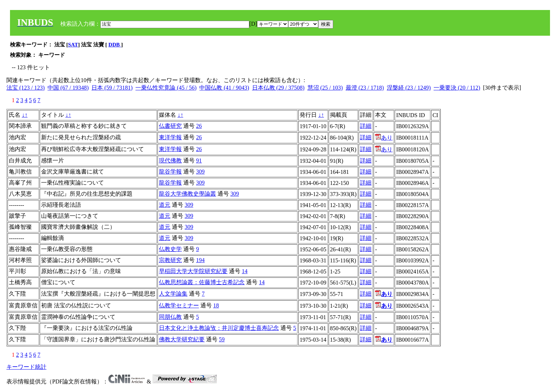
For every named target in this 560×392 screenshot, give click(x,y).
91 (199, 160)
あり (384, 138)
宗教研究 (170, 260)
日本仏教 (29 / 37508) (278, 88)
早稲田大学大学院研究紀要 (193, 271)
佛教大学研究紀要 (182, 339)
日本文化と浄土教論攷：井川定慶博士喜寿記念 (219, 328)
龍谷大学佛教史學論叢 (187, 194)
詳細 (366, 126)
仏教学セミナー (179, 305)
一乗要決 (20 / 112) (457, 88)
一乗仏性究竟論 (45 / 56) (166, 88)
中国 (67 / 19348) (68, 88)
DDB (115, 45)
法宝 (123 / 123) (26, 88)
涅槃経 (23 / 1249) (409, 88)
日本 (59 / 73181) (112, 88)
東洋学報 (170, 137)
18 (216, 305)
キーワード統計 (26, 367)
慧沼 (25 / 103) (325, 88)
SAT (73, 45)
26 (199, 126)
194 (200, 260)
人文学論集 (173, 294)
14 (245, 271)
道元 (165, 205)
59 (222, 339)
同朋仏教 (170, 317)
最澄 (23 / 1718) (365, 88)
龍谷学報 (170, 172)
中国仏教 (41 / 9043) (224, 88)
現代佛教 (170, 160)
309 (200, 172)
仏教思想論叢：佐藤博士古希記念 (202, 282)
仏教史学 (170, 249)
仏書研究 (170, 126)
